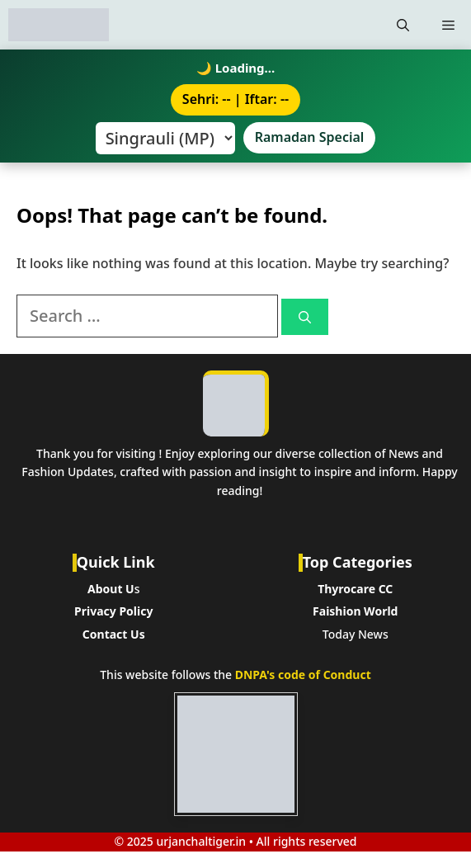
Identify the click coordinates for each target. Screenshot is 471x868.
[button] (403, 25)
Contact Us (114, 634)
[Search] (305, 317)
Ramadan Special (310, 137)
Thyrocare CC (355, 589)
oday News (358, 634)
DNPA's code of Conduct (303, 675)
